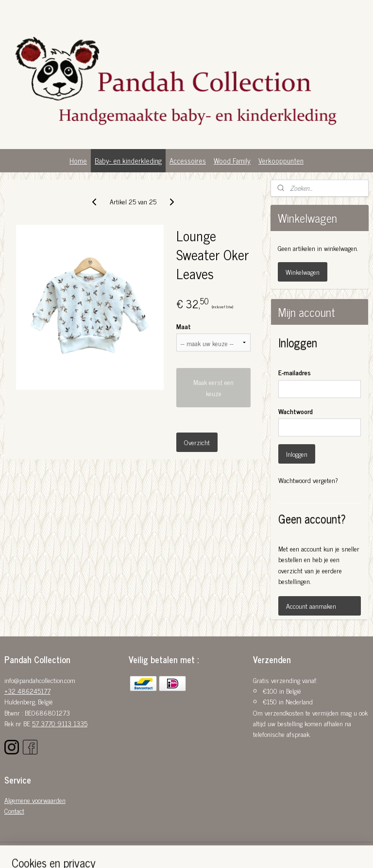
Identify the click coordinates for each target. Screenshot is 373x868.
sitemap (166, 850)
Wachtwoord (296, 411)
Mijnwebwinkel (273, 850)
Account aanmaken (311, 606)
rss (181, 850)
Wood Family (232, 160)
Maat (184, 326)
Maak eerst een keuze (213, 388)
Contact (14, 810)
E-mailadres (295, 372)
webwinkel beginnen (208, 850)
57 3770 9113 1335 (60, 723)
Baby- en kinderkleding (128, 160)
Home (78, 160)
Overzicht (197, 442)
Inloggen (297, 454)
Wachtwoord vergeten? (308, 480)
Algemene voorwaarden (35, 800)
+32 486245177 (27, 691)
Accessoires (188, 160)
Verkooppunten (281, 160)
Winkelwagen (303, 272)
